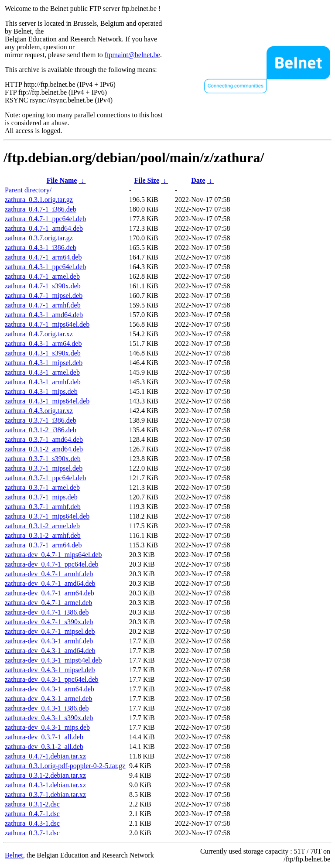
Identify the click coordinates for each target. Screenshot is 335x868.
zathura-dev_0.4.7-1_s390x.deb (49, 622)
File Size (147, 180)
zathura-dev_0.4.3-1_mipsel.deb (50, 670)
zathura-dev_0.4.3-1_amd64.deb (50, 651)
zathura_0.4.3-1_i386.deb (41, 248)
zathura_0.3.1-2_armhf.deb (43, 535)
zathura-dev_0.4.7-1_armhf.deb (49, 574)
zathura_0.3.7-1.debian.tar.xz (45, 795)
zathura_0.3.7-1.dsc (32, 833)
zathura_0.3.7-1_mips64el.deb (47, 516)
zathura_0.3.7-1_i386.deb (41, 420)
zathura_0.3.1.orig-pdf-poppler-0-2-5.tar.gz (65, 766)
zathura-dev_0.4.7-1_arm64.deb (50, 593)
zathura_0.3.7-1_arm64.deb (43, 545)
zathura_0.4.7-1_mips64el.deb (47, 324)
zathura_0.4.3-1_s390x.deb (43, 353)
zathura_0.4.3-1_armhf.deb (43, 382)
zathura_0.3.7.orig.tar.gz (39, 238)
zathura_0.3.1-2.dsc (32, 804)
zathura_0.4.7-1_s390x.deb (43, 286)
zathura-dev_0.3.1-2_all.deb (44, 747)
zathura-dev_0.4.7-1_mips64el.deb (53, 555)
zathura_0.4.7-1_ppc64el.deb (45, 219)
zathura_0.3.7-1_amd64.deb (44, 439)
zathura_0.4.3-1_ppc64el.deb (45, 267)
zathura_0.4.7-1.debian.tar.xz (45, 756)
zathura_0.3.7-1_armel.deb (42, 487)
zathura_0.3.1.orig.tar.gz (39, 200)
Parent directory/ (28, 190)
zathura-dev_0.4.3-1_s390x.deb (49, 718)
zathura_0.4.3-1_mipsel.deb (44, 363)
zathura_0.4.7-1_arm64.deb (43, 257)
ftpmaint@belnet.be (132, 55)
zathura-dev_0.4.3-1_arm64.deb (50, 689)
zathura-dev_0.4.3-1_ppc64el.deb (52, 679)
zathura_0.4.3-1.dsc (32, 823)
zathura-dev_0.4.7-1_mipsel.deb (50, 631)
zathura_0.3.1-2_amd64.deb (44, 449)
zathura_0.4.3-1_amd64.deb (44, 315)
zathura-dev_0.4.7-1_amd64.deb (50, 583)
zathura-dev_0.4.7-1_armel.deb (48, 603)
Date (198, 180)
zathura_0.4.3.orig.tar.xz (39, 411)
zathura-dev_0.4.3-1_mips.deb (47, 727)
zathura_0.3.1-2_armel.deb (42, 526)
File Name (62, 180)
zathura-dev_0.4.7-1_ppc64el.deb (52, 564)
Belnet (14, 855)
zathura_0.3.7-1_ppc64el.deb (45, 478)
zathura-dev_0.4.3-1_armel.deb (48, 699)
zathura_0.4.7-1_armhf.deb (43, 305)
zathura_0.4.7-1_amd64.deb (44, 228)
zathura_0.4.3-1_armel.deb (42, 372)
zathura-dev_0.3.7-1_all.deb (44, 737)
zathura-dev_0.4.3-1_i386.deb (47, 708)
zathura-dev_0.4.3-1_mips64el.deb (53, 660)
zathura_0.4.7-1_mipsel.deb (44, 296)
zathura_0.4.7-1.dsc (32, 814)
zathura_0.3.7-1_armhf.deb (43, 507)
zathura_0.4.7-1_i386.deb (41, 209)
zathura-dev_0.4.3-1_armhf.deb (49, 641)
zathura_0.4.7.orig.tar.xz (39, 334)
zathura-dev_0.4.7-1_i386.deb (47, 612)
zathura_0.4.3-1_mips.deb (41, 391)
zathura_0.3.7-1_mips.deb (41, 497)
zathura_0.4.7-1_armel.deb (42, 276)
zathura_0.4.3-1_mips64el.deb (47, 401)
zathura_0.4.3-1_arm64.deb (43, 343)
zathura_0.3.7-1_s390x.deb (43, 459)
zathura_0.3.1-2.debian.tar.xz (45, 775)
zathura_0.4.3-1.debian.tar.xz (45, 785)
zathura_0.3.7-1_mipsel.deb (44, 468)
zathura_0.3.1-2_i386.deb (41, 430)
